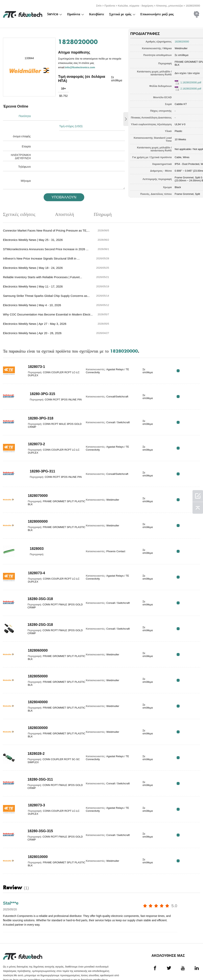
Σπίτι (99, 4)
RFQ (188, 342)
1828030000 (34, 699)
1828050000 (34, 647)
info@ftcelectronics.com (80, 66)
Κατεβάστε (97, 13)
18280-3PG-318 (37, 389)
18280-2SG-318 (36, 595)
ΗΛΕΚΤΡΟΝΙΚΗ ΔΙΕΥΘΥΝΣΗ (21, 145)
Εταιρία (26, 135)
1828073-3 (33, 776)
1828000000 (34, 492)
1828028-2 (32, 724)
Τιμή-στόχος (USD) (73, 114)
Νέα (149, 967)
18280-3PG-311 (39, 441)
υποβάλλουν (59, 186)
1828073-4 (33, 544)
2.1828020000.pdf (176, 87)
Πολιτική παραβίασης (42, 967)
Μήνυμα (26, 169)
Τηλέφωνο (24, 155)
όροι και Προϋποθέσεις (13, 967)
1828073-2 (33, 415)
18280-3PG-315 (39, 363)
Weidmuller (166, 47)
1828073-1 (33, 338)
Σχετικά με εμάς (120, 13)
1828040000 (34, 673)
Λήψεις (164, 967)
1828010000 (34, 828)
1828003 (37, 520)
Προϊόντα (110, 4)
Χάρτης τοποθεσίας (185, 967)
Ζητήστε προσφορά (69, 967)
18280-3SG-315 (36, 802)
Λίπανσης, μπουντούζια (169, 4)
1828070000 (34, 466)
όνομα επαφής (22, 125)
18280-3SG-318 (36, 570)
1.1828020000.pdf (176, 81)
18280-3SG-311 (36, 750)
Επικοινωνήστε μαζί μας (157, 13)
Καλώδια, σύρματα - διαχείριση (136, 4)
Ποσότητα (25, 114)
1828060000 (34, 621)
